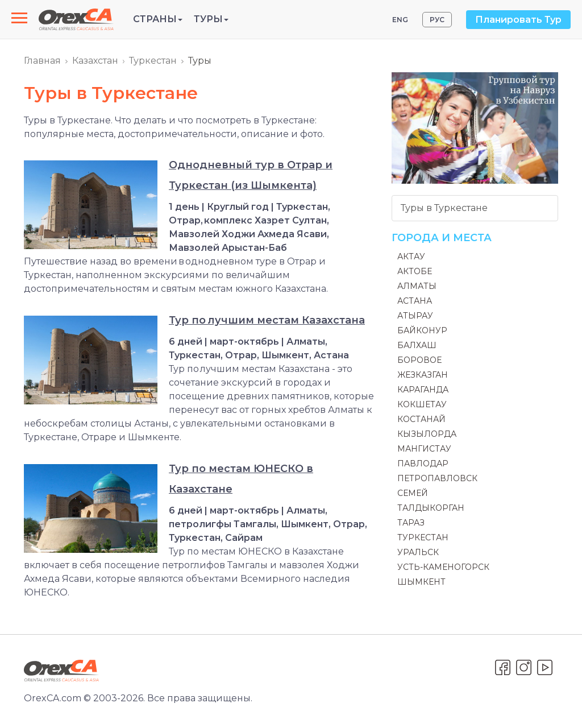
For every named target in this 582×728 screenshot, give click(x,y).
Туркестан (153, 61)
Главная (42, 61)
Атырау (415, 316)
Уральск (418, 552)
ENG (400, 20)
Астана (415, 301)
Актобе (415, 271)
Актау (411, 257)
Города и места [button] (442, 238)
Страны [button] (158, 19)
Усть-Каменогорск (443, 567)
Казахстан (95, 61)
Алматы (417, 286)
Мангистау (424, 449)
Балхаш (417, 345)
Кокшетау (422, 404)
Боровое (419, 360)
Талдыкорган (431, 508)
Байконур (422, 330)
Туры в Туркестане (444, 208)
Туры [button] (211, 19)
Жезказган (423, 375)
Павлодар (423, 464)
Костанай (421, 419)
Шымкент (421, 582)
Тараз (411, 523)
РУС (437, 20)
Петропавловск (437, 478)
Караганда (423, 390)
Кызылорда (427, 434)
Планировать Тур (518, 20)
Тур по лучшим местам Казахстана (267, 320)
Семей (413, 493)
